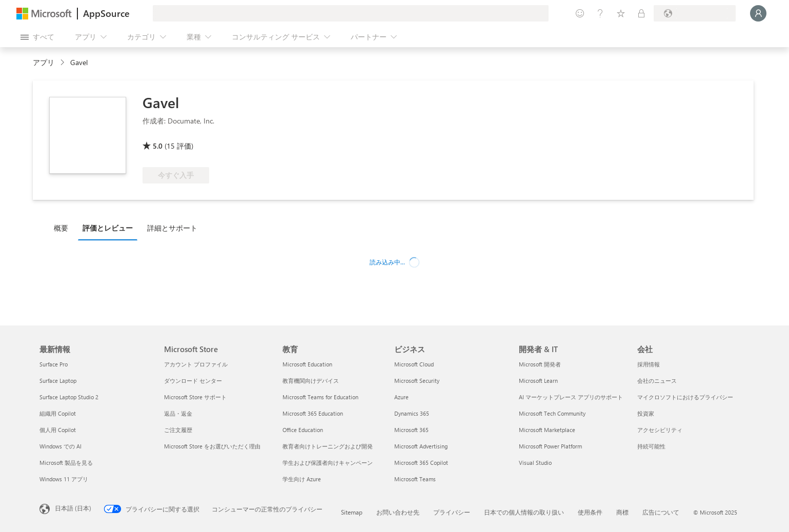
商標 (622, 512)
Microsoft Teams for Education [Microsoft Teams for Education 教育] (320, 397)
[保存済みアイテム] (621, 13)
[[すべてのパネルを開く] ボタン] (37, 37)
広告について (661, 512)
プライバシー (452, 512)
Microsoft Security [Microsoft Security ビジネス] (417, 381)
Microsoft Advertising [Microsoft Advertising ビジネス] (421, 446)
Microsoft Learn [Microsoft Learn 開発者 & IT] (538, 381)
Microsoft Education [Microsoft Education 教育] (307, 364)
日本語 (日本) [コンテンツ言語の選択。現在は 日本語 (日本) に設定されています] (73, 508)
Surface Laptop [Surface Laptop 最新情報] (58, 381)
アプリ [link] (44, 62)
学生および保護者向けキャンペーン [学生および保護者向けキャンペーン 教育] (328, 463)
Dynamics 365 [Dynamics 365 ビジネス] (412, 413)
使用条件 (590, 512)
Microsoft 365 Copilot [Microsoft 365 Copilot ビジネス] (421, 463)
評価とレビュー (108, 228)
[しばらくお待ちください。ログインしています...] (758, 13)
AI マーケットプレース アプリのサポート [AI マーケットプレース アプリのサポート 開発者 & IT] (571, 397)
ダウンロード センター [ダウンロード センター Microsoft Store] (193, 381)
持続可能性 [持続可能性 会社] (651, 446)
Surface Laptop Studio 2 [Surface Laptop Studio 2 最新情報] (69, 397)
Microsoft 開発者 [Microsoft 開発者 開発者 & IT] (540, 364)
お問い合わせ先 (398, 512)
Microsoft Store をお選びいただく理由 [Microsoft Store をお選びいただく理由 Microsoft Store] (212, 446)
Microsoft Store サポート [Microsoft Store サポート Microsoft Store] (195, 397)
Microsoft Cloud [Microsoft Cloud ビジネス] (414, 364)
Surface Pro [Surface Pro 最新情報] (54, 364)
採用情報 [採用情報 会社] (649, 364)
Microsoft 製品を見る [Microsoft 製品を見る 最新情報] (66, 463)
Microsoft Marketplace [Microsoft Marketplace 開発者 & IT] (547, 430)
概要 (61, 228)
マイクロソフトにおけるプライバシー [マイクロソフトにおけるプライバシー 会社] (685, 397)
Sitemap (352, 512)
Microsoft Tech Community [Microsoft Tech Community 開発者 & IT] (552, 413)
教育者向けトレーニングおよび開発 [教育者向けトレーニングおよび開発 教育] (328, 446)
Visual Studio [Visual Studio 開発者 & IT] (535, 463)
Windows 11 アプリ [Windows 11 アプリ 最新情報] (64, 479)
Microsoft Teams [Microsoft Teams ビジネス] (415, 479)
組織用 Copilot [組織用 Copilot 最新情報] (58, 413)
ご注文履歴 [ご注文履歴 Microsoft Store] (178, 430)
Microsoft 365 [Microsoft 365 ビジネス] (411, 430)
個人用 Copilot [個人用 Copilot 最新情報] (58, 430)
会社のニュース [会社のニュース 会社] (657, 381)
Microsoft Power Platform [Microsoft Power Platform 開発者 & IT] (550, 446)
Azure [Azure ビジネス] (401, 397)
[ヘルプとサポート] (600, 13)
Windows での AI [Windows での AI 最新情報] (60, 446)
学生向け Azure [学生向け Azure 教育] (302, 479)
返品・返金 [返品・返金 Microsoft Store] (178, 413)
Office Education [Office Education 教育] (303, 430)
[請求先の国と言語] (695, 13)
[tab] (64, 228)
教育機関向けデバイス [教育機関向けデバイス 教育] (311, 381)
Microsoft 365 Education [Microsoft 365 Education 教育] (313, 413)
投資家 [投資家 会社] (646, 413)
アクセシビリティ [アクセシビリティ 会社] (660, 430)
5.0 (158, 146)
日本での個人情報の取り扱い (524, 512)
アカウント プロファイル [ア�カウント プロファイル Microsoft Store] (196, 364)
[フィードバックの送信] (580, 13)
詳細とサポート (172, 228)
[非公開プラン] (641, 13)
